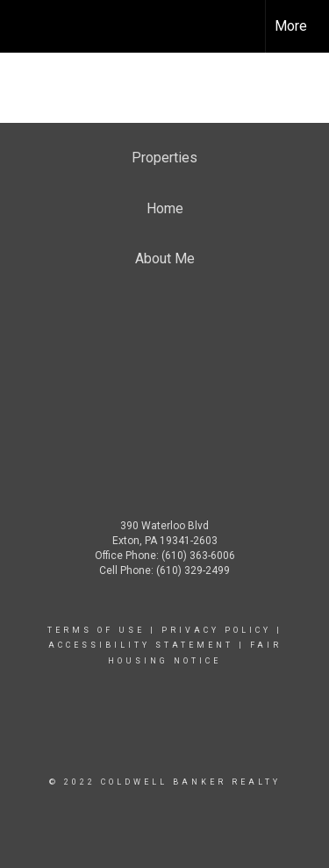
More (291, 26)
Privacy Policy (216, 630)
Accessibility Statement (141, 645)
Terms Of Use (96, 630)
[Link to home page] (29, 26)
